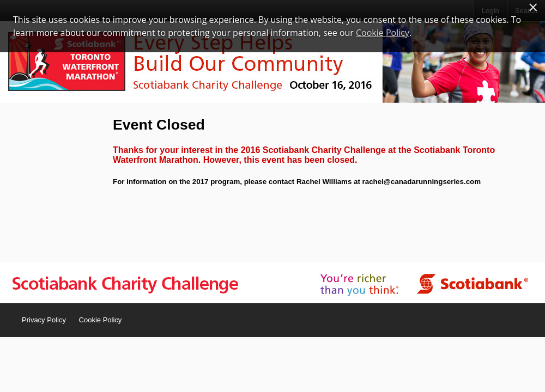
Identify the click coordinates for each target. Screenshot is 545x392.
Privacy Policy (44, 320)
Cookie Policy (101, 320)
